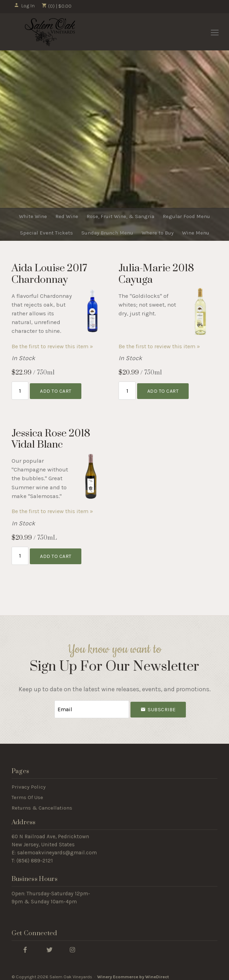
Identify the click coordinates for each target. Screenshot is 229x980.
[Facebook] (25, 945)
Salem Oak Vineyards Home (50, 32)
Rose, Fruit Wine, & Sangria (120, 216)
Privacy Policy (29, 783)
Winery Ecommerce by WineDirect (133, 972)
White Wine (33, 216)
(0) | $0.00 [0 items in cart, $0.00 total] (57, 6)
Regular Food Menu (186, 216)
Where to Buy (158, 233)
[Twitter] (50, 945)
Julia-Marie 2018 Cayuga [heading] (156, 274)
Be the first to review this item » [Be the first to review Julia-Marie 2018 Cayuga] (159, 346)
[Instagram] (73, 945)
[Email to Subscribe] (92, 706)
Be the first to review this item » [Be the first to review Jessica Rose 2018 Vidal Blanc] (52, 510)
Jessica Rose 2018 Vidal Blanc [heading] (51, 438)
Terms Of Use (27, 793)
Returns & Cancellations (42, 804)
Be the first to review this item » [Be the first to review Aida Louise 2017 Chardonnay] (52, 346)
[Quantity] (20, 390)
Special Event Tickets (46, 233)
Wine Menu (196, 233)
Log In (24, 6)
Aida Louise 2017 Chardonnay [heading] (49, 274)
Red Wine (67, 216)
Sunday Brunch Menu (107, 233)
